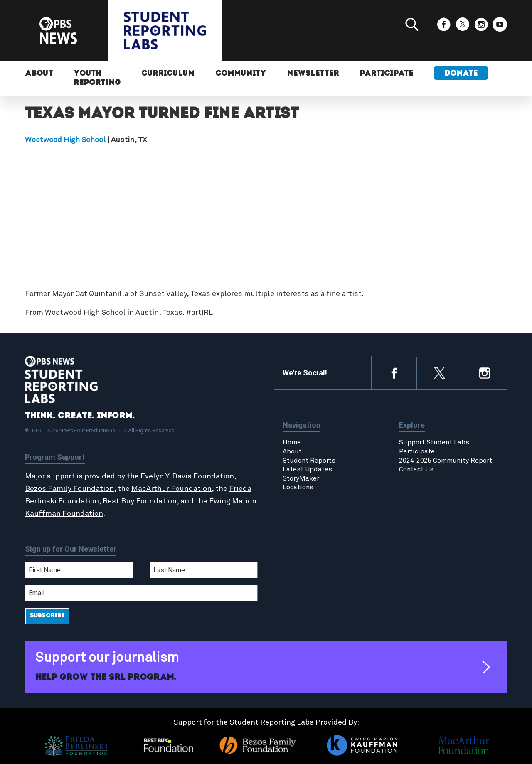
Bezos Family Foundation (69, 489)
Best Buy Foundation (140, 501)
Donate (461, 74)
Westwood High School (65, 140)
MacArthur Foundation (171, 489)
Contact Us (416, 469)
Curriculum (168, 74)
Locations (298, 487)
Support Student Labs (434, 442)
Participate (386, 74)
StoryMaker (301, 478)
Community (241, 74)
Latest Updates (307, 469)
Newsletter (313, 74)
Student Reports (309, 461)
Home (292, 442)
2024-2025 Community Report (446, 461)
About (39, 74)
